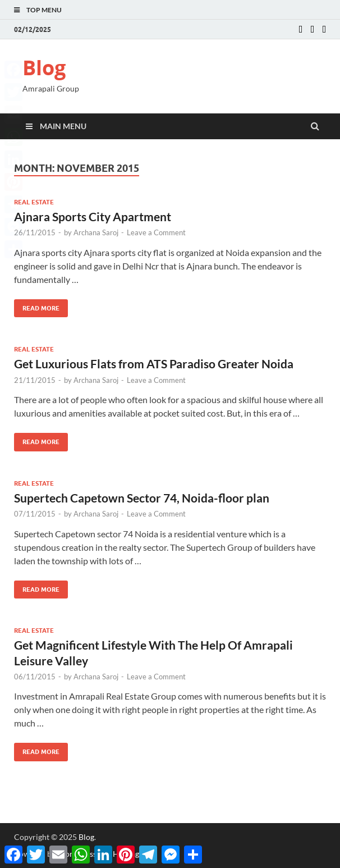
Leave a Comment (156, 232)
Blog (44, 68)
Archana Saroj (96, 232)
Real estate (34, 202)
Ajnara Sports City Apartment (93, 216)
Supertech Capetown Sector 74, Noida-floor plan (142, 498)
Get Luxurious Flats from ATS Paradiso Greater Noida (154, 364)
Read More (37, 306)
